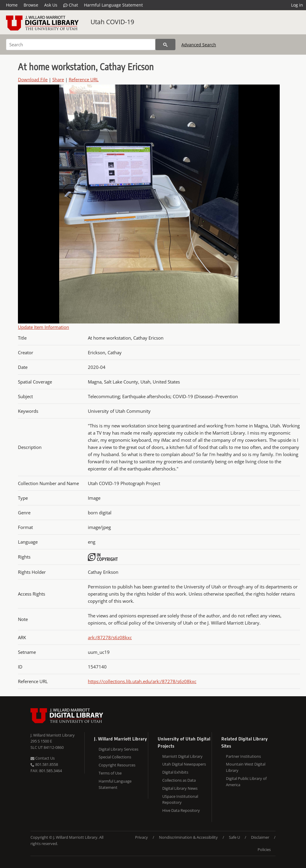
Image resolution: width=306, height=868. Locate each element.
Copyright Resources (117, 765)
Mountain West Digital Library (246, 767)
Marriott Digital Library (182, 756)
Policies (264, 849)
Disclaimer (260, 837)
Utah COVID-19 (112, 22)
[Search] (81, 45)
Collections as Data (179, 780)
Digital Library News (180, 788)
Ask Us (51, 5)
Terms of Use (110, 773)
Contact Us (43, 758)
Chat (71, 5)
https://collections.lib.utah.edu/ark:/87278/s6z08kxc (142, 681)
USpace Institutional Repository (180, 799)
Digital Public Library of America (246, 782)
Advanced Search (199, 45)
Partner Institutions (243, 756)
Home (12, 5)
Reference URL (84, 79)
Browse (31, 5)
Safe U (234, 837)
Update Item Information (43, 327)
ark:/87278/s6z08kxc (110, 637)
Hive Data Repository (181, 810)
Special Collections (115, 757)
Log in (297, 5)
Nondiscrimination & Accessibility (188, 837)
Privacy (141, 837)
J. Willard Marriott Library (53, 735)
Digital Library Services (118, 749)
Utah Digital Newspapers (184, 764)
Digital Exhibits (175, 772)
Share (58, 79)
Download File (33, 79)
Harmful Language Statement (113, 5)
